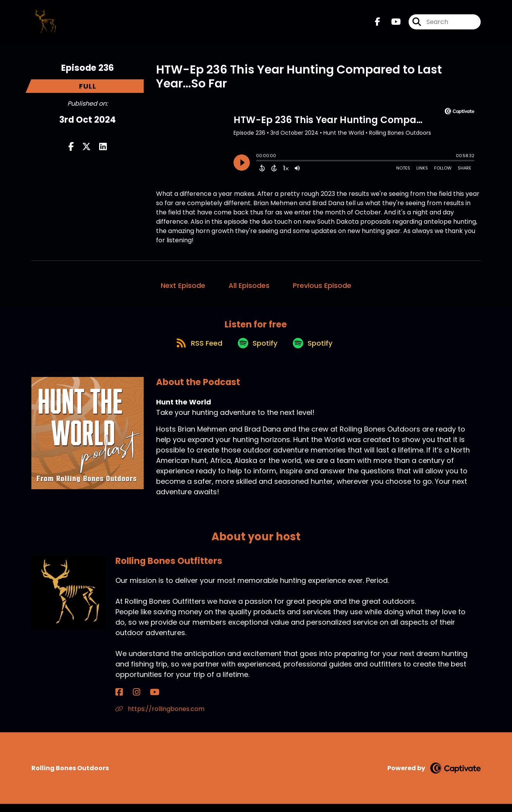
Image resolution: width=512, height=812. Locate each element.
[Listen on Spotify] (256, 350)
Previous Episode (322, 285)
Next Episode (183, 285)
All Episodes (249, 285)
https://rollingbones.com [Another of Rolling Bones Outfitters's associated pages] (160, 717)
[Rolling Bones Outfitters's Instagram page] (128, 700)
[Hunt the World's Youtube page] (391, 25)
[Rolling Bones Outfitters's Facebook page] (119, 700)
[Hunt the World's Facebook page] (378, 25)
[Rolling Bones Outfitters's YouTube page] (138, 700)
